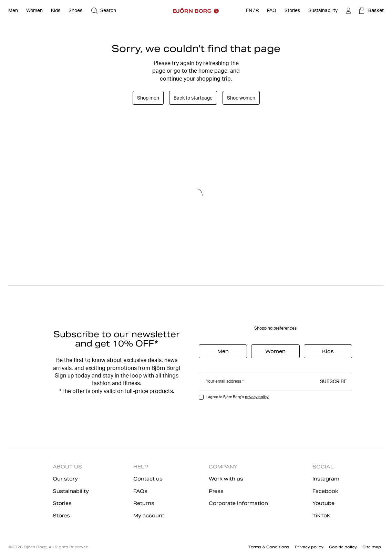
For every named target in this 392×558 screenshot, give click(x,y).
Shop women (241, 98)
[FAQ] (272, 11)
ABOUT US (67, 467)
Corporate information (238, 503)
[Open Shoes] (75, 11)
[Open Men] (13, 11)
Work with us (226, 479)
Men (223, 351)
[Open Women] (34, 11)
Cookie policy (343, 547)
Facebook (325, 491)
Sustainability (71, 491)
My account (149, 516)
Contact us (148, 479)
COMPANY (223, 467)
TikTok (321, 516)
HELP (141, 467)
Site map (372, 547)
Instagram (326, 479)
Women (275, 351)
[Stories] (292, 11)
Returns (144, 503)
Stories (62, 503)
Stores (61, 516)
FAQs (140, 491)
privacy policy (257, 397)
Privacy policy (309, 547)
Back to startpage (193, 98)
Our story (65, 479)
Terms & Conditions (269, 547)
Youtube (323, 503)
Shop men (148, 98)
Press (216, 491)
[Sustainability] (323, 11)
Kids (328, 351)
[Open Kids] (56, 11)
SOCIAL (323, 467)
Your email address (224, 381)
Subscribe (333, 381)
